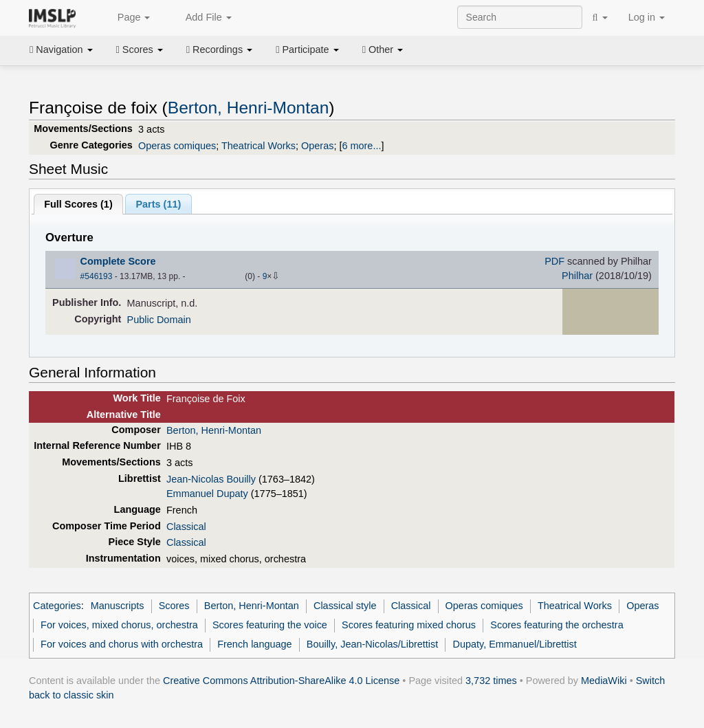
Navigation (61, 49)
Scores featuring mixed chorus (409, 625)
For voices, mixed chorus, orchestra (119, 625)
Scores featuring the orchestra (557, 625)
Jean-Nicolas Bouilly (211, 479)
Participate (307, 49)
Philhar (577, 276)
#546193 (97, 276)
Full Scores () (78, 204)
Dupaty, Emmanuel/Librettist (514, 644)
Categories (57, 606)
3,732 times (491, 681)
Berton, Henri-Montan (249, 108)
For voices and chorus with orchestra (122, 644)
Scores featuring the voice (270, 625)
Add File (201, 18)
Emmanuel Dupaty (207, 494)
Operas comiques (177, 146)
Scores (140, 49)
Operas (317, 146)
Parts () (158, 204)
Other (383, 49)
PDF (554, 261)
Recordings (219, 49)
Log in (647, 17)
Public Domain (159, 320)
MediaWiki (604, 681)
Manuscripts (118, 606)
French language (254, 644)
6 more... (361, 146)
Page (126, 18)
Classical (186, 527)
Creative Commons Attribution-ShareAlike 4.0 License (281, 681)
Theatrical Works (258, 146)
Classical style (345, 606)
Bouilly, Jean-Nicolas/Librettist (373, 644)
